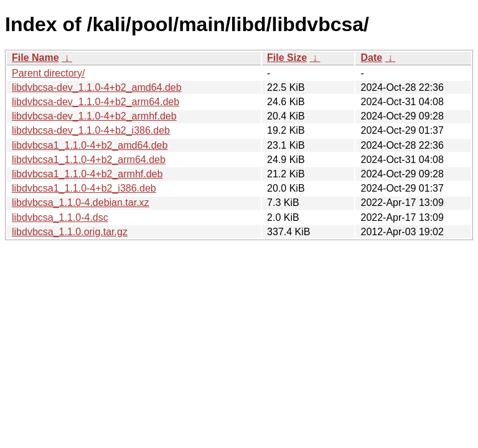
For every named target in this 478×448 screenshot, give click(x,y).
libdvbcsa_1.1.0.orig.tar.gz (70, 232)
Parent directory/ (48, 73)
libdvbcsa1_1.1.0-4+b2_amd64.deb (90, 145)
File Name (35, 58)
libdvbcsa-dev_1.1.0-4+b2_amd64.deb (97, 87)
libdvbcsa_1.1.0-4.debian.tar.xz (81, 203)
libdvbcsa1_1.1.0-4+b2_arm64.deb (89, 160)
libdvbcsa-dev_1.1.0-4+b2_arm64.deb (96, 102)
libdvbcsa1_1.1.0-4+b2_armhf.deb (87, 174)
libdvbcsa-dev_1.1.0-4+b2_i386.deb (91, 130)
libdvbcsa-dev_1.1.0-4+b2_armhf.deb (94, 116)
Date (371, 58)
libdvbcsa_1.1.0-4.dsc (60, 217)
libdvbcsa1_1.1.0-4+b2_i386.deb (84, 188)
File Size (287, 58)
